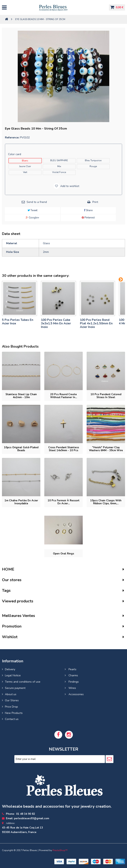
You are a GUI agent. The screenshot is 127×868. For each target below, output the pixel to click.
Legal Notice (13, 675)
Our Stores (12, 700)
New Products (14, 713)
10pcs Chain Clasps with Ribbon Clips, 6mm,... (106, 502)
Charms (73, 675)
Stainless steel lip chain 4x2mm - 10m (21, 396)
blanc (25, 161)
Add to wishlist (69, 186)
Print (95, 202)
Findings (73, 682)
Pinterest (88, 218)
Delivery (10, 669)
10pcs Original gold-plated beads (21, 449)
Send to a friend (37, 202)
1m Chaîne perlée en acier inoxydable (21, 502)
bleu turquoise (93, 160)
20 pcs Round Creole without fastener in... (64, 396)
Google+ (32, 218)
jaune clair (25, 166)
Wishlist (10, 637)
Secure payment (15, 688)
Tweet (32, 210)
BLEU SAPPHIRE (59, 160)
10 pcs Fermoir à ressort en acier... (64, 502)
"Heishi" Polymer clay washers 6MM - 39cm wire (106, 449)
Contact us (12, 719)
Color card (15, 154)
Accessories (76, 694)
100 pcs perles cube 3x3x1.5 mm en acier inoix (56, 323)
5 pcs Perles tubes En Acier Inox (18, 322)
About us (11, 694)
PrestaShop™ (60, 850)
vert (25, 172)
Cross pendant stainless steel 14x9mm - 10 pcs (64, 449)
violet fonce (59, 172)
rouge (93, 166)
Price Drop (11, 707)
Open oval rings (64, 554)
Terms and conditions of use (23, 682)
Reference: (12, 138)
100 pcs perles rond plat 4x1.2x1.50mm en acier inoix (96, 323)
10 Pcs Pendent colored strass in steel (106, 396)
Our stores (12, 580)
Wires (72, 688)
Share (88, 210)
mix (59, 166)
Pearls (72, 669)
